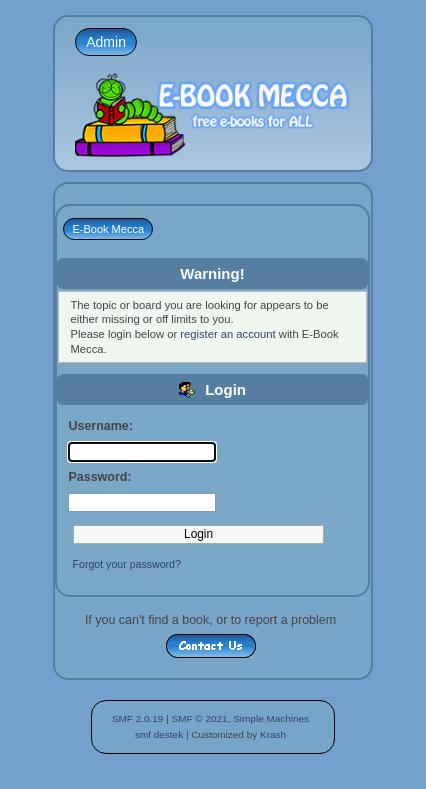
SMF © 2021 (200, 718)
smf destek (159, 734)
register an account (227, 334)
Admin (106, 42)
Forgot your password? (127, 564)
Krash (273, 734)
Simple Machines (271, 718)
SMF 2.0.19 (138, 718)
